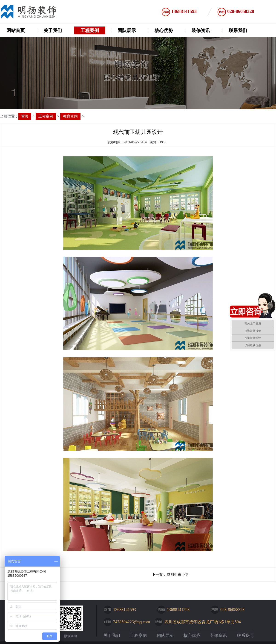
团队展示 (127, 30)
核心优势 (164, 30)
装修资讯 (201, 30)
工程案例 (90, 30)
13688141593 (184, 11)
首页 (25, 116)
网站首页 (16, 30)
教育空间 (70, 116)
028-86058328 (241, 11)
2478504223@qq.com (132, 622)
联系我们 (238, 30)
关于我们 (53, 30)
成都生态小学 (178, 575)
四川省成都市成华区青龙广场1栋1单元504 (203, 622)
